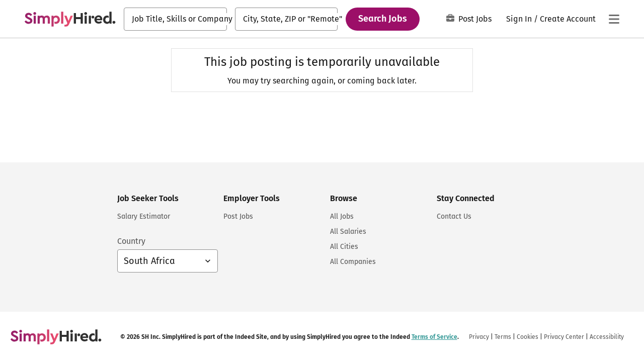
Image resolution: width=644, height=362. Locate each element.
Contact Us (454, 216)
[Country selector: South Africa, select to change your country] (168, 261)
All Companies (353, 262)
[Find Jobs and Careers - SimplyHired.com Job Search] (70, 19)
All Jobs (342, 216)
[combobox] (175, 19)
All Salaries (348, 232)
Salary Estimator (144, 216)
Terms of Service (434, 337)
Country (131, 241)
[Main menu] (614, 19)
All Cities (344, 247)
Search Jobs (383, 19)
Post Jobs (469, 19)
